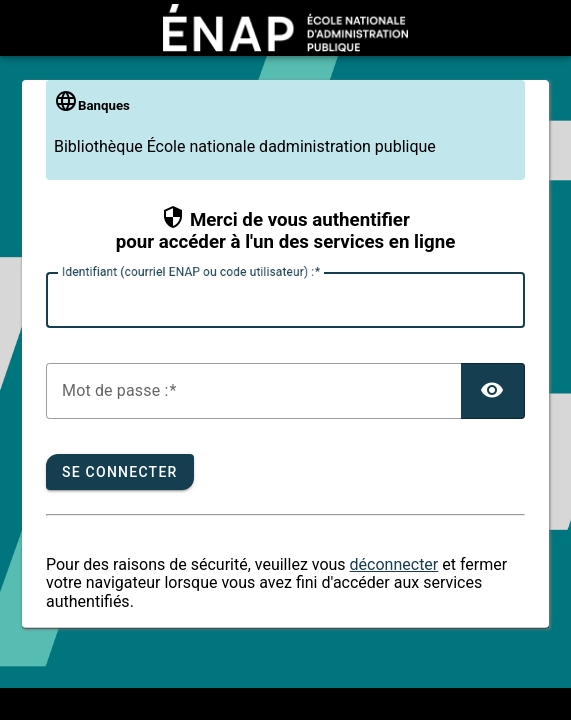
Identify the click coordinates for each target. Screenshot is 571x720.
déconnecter (394, 564)
